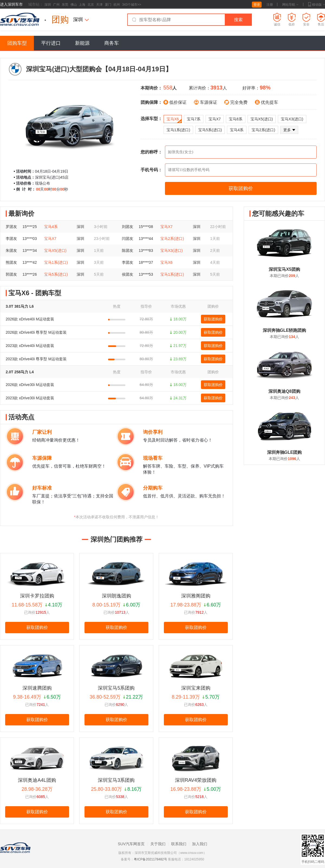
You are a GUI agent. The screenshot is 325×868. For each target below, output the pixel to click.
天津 (99, 5)
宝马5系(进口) (210, 130)
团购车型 (17, 43)
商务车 (112, 43)
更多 (289, 130)
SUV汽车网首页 (131, 844)
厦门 (108, 5)
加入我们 (200, 844)
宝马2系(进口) (263, 130)
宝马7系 (194, 119)
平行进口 (51, 43)
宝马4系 (237, 130)
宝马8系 (236, 119)
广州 (56, 5)
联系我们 (179, 844)
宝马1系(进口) (178, 130)
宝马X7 (215, 119)
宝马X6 (174, 120)
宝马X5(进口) (262, 119)
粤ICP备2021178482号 (150, 859)
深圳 (48, 5)
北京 (91, 5)
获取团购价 (213, 319)
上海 (82, 5)
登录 (257, 5)
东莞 (65, 5)
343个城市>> (132, 5)
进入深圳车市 (11, 4)
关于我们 (158, 844)
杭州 (117, 5)
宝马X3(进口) (292, 119)
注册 (270, 5)
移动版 (317, 5)
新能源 (82, 43)
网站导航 (290, 5)
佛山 (74, 5)
